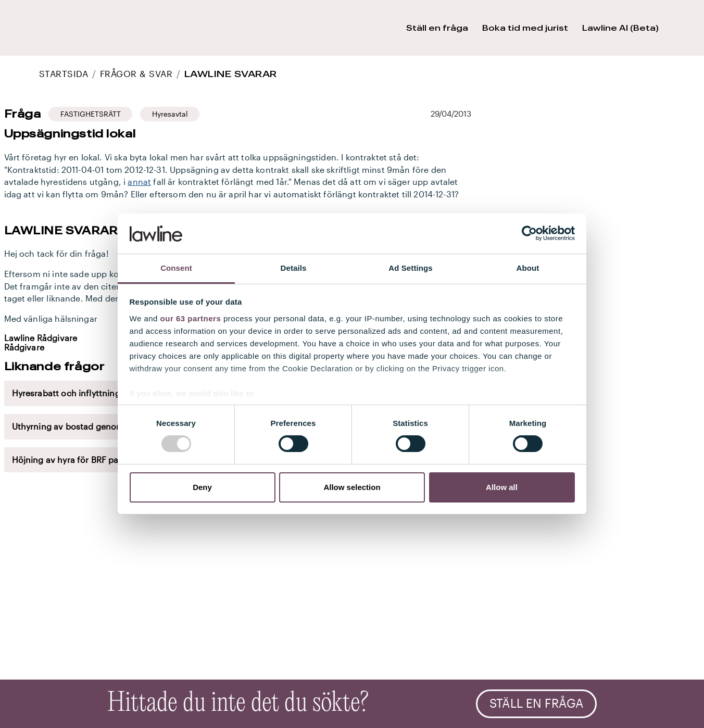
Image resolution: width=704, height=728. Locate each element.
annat (139, 182)
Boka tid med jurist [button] (525, 28)
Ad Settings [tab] (410, 268)
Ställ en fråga (537, 704)
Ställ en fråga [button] (437, 28)
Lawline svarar (231, 74)
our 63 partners (191, 318)
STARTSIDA (64, 74)
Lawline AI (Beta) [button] (620, 28)
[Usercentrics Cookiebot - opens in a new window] (529, 233)
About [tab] (528, 268)
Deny (202, 487)
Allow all (502, 487)
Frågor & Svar (136, 74)
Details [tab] (294, 268)
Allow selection (352, 487)
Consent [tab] (176, 268)
